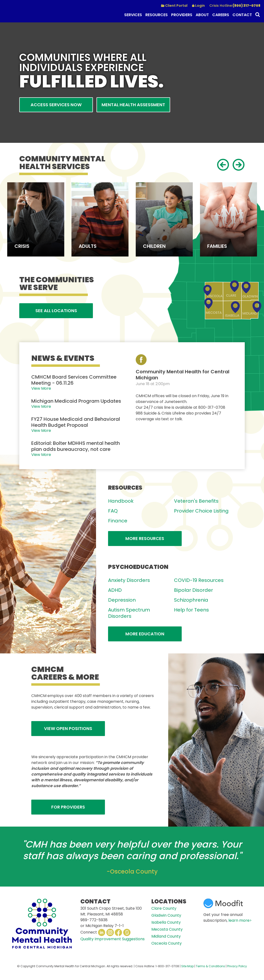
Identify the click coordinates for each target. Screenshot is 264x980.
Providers (182, 15)
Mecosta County (167, 929)
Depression (122, 600)
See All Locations (56, 311)
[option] (36, 219)
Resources (157, 15)
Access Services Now (56, 105)
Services (133, 15)
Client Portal (176, 6)
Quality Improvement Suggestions (113, 939)
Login (200, 6)
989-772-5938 (94, 920)
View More (41, 388)
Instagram (110, 932)
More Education (145, 634)
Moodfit (223, 903)
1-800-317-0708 (167, 966)
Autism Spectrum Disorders (129, 613)
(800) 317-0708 (235, 6)
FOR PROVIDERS (68, 807)
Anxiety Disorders (129, 580)
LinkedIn (102, 932)
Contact (242, 15)
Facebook (119, 932)
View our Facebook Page (141, 360)
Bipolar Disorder (193, 590)
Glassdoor (127, 932)
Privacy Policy (237, 966)
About (202, 15)
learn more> (240, 920)
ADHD (115, 590)
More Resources (145, 538)
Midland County (166, 936)
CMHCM (29, 11)
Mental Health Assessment (133, 105)
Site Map (187, 966)
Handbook (121, 501)
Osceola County (167, 943)
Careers (221, 15)
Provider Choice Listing (201, 511)
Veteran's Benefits (196, 501)
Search (257, 15)
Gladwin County (166, 915)
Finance (118, 521)
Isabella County (166, 922)
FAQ (113, 511)
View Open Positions (68, 728)
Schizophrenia (191, 600)
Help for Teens (191, 610)
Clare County (164, 908)
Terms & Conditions (210, 966)
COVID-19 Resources (199, 580)
